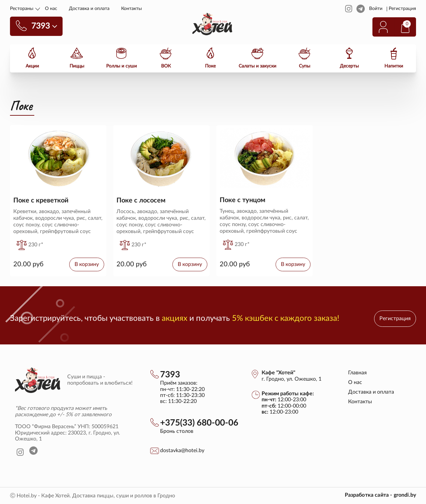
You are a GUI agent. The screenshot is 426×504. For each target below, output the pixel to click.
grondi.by (405, 495)
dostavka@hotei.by (182, 450)
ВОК (166, 66)
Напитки (394, 66)
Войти (376, 9)
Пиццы (77, 66)
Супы (305, 66)
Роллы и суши (121, 66)
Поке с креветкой (41, 200)
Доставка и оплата (89, 9)
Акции (32, 66)
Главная (357, 373)
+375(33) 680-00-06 (199, 423)
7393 (170, 375)
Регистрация (403, 9)
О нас (51, 9)
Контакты (131, 9)
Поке (210, 66)
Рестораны (22, 9)
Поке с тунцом (242, 200)
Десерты (349, 66)
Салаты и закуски (257, 66)
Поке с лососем (141, 200)
